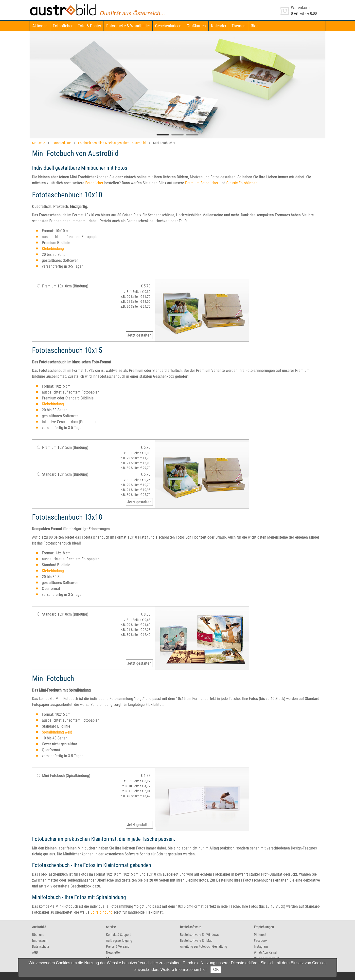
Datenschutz (41, 946)
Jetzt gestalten (139, 335)
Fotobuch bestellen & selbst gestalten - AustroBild (112, 143)
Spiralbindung (101, 912)
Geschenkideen (168, 26)
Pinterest (260, 935)
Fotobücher (63, 26)
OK (216, 970)
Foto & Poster (89, 26)
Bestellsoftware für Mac (196, 941)
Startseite (39, 143)
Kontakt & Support (118, 935)
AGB (35, 952)
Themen (239, 26)
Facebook (261, 941)
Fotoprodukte (62, 143)
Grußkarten (196, 26)
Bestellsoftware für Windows (199, 935)
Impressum (40, 941)
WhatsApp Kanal (265, 952)
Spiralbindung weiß (57, 732)
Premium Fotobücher (202, 183)
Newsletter (113, 952)
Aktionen (40, 26)
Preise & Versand (118, 946)
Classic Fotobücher (241, 183)
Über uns (38, 935)
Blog (255, 26)
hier (204, 970)
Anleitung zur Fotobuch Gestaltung (204, 946)
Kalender (219, 26)
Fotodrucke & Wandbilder (128, 26)
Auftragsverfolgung (119, 941)
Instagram (261, 946)
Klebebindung (53, 249)
